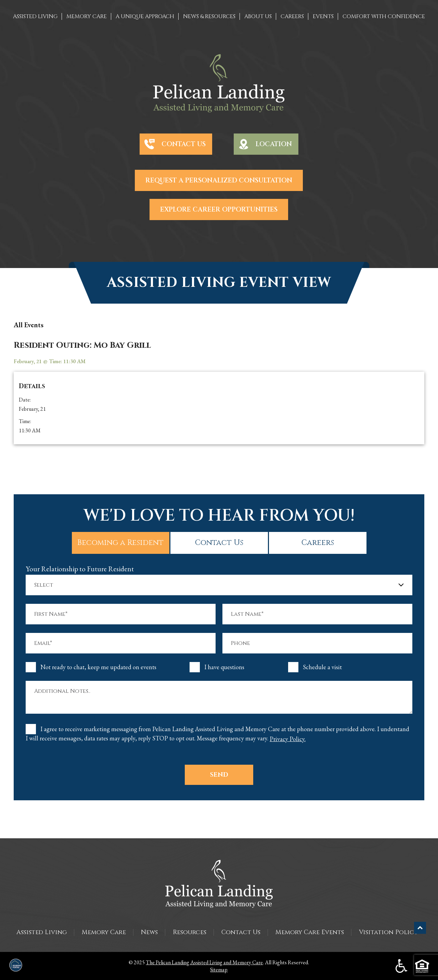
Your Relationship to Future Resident (80, 569)
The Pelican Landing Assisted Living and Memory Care (204, 962)
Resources (190, 932)
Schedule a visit (322, 667)
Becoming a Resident (120, 543)
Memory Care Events (310, 932)
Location (274, 144)
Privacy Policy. (288, 739)
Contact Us (184, 144)
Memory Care (104, 932)
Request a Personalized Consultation (219, 180)
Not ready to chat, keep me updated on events (98, 667)
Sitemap (219, 970)
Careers (318, 543)
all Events (29, 325)
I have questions (224, 667)
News (149, 932)
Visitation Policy (388, 932)
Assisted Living (42, 932)
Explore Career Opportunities (219, 209)
